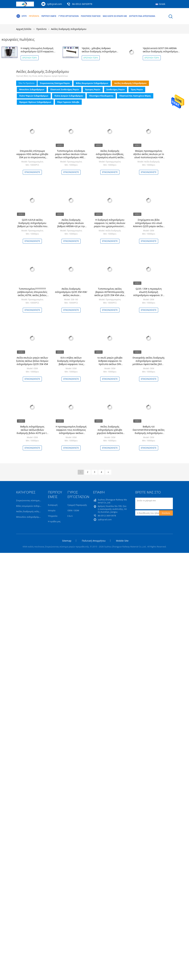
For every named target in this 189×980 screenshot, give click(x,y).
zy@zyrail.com (54, 4)
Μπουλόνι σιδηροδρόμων (32, 90)
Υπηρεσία (53, 516)
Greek (162, 4)
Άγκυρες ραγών (93, 90)
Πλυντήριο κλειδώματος (101, 96)
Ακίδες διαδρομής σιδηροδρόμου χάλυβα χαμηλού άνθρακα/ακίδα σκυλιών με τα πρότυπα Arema (110, 433)
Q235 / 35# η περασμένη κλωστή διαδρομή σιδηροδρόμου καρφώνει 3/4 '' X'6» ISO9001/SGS (149, 294)
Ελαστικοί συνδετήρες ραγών (65, 90)
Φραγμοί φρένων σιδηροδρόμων (35, 102)
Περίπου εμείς (49, 16)
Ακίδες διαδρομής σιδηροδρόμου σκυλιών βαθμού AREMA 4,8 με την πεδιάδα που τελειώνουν (71, 225)
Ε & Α (70, 516)
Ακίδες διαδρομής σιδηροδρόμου (69, 29)
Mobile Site (122, 541)
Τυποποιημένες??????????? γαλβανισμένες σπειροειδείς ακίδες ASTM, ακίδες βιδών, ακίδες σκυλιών (32, 294)
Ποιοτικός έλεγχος (91, 16)
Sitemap (67, 541)
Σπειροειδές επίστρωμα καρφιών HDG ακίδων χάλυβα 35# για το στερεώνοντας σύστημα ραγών (32, 156)
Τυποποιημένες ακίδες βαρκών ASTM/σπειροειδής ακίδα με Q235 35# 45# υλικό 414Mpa (110, 294)
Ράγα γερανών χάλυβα (68, 102)
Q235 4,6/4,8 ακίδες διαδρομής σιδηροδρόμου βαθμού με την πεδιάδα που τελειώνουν (32, 225)
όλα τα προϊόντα (26, 83)
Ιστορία (52, 510)
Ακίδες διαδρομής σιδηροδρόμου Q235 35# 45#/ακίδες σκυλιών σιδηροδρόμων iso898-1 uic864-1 (71, 295)
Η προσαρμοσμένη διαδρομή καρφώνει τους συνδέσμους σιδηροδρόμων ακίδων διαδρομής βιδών (71, 431)
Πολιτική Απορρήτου (94, 541)
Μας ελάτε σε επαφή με (115, 16)
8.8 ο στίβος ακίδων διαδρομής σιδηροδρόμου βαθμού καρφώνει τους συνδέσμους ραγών (71, 362)
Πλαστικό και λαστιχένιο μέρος (135, 96)
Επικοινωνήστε (32, 172)
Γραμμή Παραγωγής (77, 505)
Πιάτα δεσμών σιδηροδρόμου (69, 96)
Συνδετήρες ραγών (116, 90)
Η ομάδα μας (54, 521)
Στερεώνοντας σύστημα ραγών (55, 83)
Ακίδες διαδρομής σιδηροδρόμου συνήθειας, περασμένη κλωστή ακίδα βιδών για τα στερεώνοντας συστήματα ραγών (110, 157)
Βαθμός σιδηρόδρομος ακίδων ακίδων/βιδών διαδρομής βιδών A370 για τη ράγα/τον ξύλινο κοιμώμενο (32, 431)
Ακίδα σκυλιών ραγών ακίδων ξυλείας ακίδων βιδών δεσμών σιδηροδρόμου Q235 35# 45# (32, 361)
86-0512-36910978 (82, 4)
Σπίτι (21, 16)
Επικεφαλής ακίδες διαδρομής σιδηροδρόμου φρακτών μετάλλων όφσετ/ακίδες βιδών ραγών (149, 362)
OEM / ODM (73, 510)
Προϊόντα (34, 16)
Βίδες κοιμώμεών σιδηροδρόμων (92, 83)
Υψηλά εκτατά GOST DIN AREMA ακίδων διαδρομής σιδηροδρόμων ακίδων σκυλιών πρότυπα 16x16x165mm (161, 53)
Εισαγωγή (53, 505)
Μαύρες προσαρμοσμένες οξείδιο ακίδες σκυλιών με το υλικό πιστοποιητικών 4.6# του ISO (149, 156)
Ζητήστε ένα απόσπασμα (142, 16)
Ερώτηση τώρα (30, 58)
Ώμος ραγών (137, 90)
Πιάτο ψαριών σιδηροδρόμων (34, 96)
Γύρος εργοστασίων (69, 16)
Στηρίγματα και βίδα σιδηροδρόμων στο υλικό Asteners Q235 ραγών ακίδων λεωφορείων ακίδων (149, 225)
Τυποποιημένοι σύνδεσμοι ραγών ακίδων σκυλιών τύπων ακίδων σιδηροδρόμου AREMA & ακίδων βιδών (71, 156)
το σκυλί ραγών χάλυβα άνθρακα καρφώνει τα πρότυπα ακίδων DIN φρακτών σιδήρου (110, 362)
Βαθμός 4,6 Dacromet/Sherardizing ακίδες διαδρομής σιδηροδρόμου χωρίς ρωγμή (149, 431)
